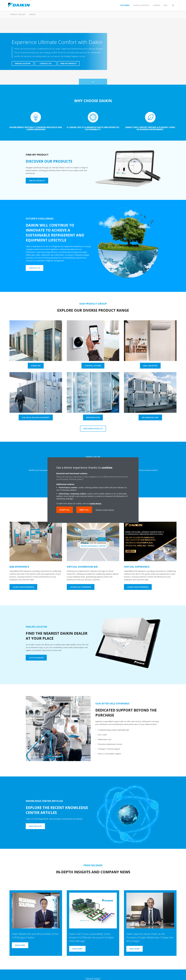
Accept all (65, 510)
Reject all (84, 510)
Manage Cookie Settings (105, 510)
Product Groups (18, 14)
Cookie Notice (95, 503)
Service (32, 14)
